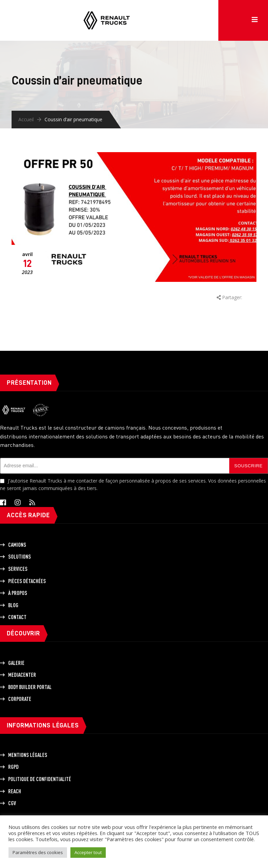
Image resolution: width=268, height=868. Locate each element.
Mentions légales (28, 755)
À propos (18, 593)
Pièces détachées (27, 581)
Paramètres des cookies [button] (38, 852)
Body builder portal (30, 687)
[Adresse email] (115, 466)
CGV (12, 803)
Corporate (20, 699)
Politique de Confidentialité (40, 779)
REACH (15, 791)
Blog (13, 605)
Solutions (20, 557)
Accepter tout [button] (88, 852)
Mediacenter (22, 675)
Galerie (16, 663)
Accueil (26, 119)
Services (18, 569)
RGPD (13, 767)
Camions (17, 545)
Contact (17, 617)
